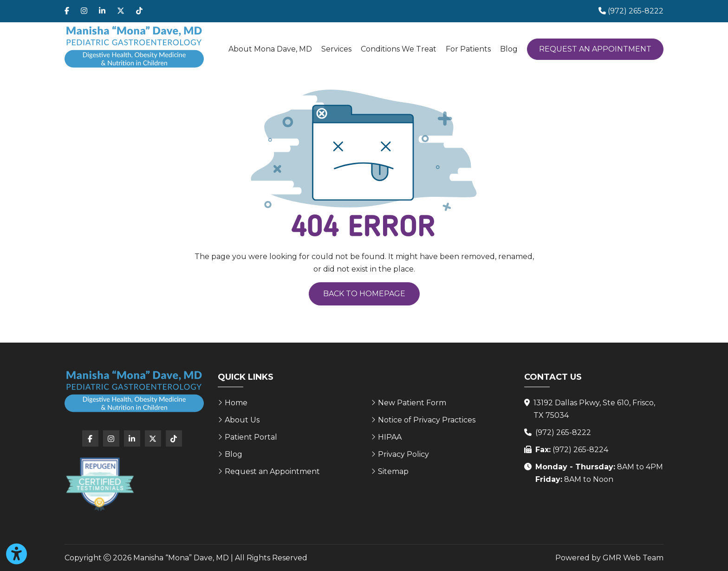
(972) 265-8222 (563, 432)
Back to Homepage (364, 294)
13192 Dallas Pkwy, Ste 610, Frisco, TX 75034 (594, 409)
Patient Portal (251, 437)
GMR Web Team (633, 558)
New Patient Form (412, 403)
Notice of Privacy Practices (427, 420)
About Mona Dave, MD (270, 49)
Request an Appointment (595, 49)
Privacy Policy (403, 454)
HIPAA (390, 437)
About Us (242, 420)
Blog (509, 49)
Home (236, 403)
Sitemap (393, 471)
